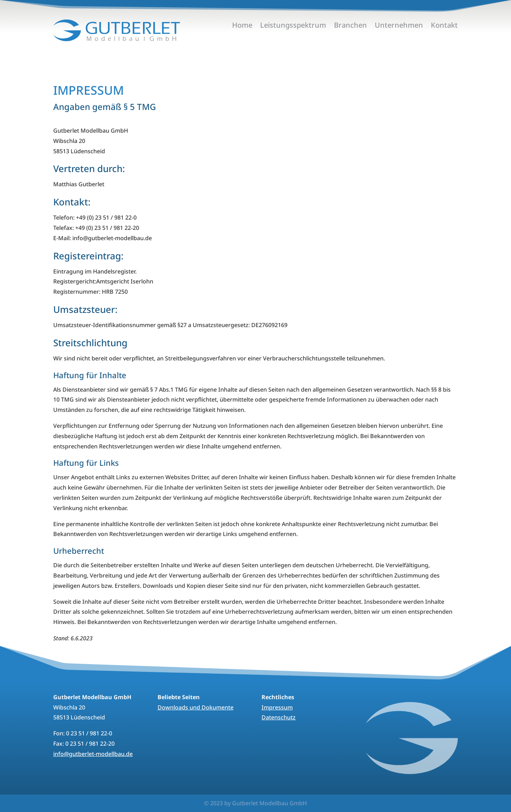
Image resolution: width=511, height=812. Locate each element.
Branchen (350, 26)
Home (242, 26)
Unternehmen (399, 26)
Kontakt (444, 26)
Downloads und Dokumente (196, 707)
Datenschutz (279, 717)
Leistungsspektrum (293, 26)
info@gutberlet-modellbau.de (93, 754)
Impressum (277, 707)
